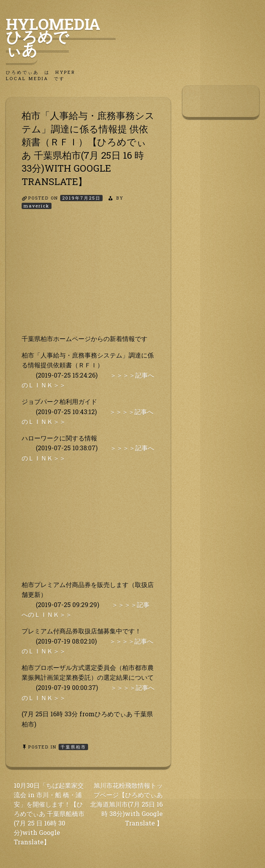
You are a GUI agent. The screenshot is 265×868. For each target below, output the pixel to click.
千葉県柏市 (73, 747)
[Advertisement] (88, 279)
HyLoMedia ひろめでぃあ (61, 37)
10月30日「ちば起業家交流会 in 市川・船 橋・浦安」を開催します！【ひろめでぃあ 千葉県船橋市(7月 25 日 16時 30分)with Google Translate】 (49, 814)
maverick (37, 206)
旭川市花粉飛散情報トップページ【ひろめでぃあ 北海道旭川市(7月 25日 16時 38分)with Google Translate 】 (126, 804)
